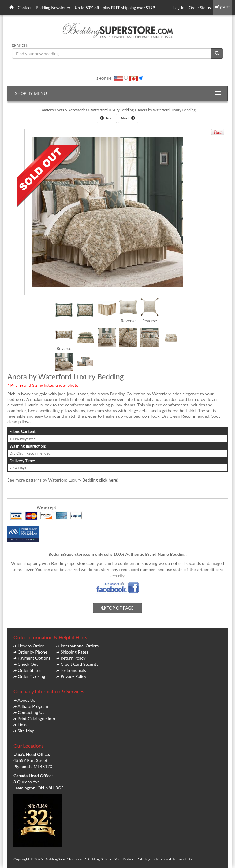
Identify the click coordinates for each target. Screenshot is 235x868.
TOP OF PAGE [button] (117, 608)
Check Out (28, 664)
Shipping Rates (74, 652)
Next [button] (128, 118)
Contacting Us (31, 712)
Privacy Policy (73, 676)
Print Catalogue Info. (37, 718)
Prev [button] (107, 118)
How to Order (31, 646)
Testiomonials (73, 670)
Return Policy (73, 658)
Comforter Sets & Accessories (63, 110)
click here (108, 480)
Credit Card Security (80, 664)
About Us (26, 700)
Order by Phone (33, 652)
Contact (25, 8)
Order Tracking (32, 676)
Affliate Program (33, 706)
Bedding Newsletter (53, 8)
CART (223, 8)
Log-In (179, 8)
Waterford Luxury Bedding (112, 110)
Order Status (200, 8)
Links (23, 725)
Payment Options (34, 658)
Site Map (26, 731)
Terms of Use (183, 859)
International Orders (80, 646)
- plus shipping (115, 8)
